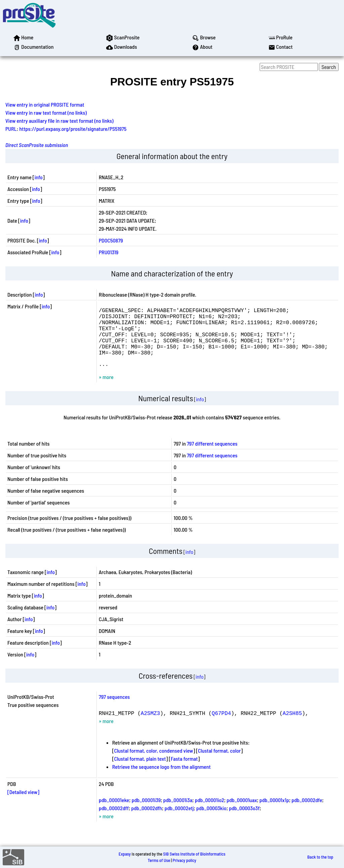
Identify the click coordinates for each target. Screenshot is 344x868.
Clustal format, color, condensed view (154, 763)
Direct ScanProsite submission (37, 145)
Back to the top (320, 857)
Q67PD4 (221, 725)
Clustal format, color (219, 763)
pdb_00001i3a (178, 812)
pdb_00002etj (179, 820)
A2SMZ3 (150, 725)
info (39, 177)
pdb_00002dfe (307, 812)
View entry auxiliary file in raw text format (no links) (59, 121)
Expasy (125, 854)
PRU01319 (109, 252)
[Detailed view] (23, 804)
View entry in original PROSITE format (45, 104)
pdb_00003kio (211, 820)
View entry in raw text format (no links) (46, 112)
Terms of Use (159, 860)
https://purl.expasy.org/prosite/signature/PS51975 (73, 129)
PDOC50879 (111, 240)
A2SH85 (292, 725)
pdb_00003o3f (244, 820)
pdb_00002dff (114, 820)
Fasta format (184, 771)
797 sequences (114, 709)
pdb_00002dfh (147, 820)
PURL (11, 129)
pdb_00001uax (242, 812)
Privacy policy (184, 860)
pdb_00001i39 (146, 812)
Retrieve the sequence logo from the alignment (161, 779)
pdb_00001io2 (209, 812)
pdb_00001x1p (274, 812)
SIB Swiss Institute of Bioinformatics (194, 854)
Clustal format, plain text (140, 771)
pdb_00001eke (114, 812)
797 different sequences (212, 456)
